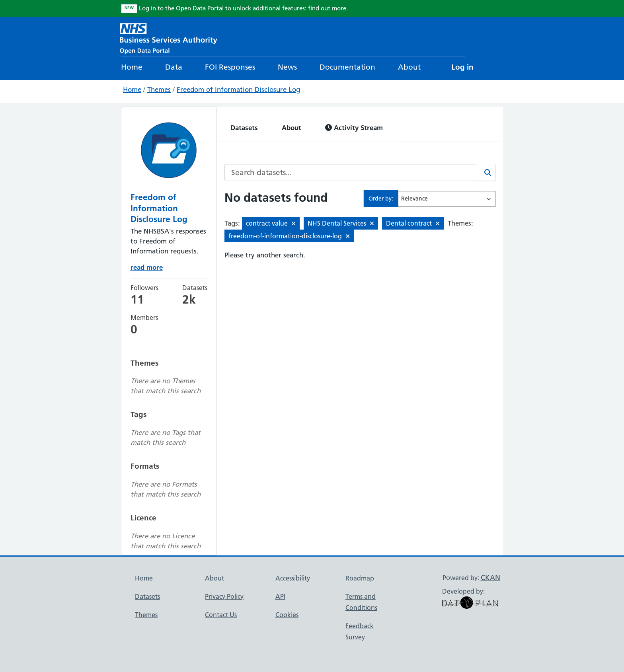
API (280, 596)
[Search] (486, 172)
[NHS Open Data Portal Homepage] (169, 38)
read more (147, 267)
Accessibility (293, 578)
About (409, 67)
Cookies (287, 615)
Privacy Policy (224, 596)
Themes (159, 90)
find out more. (328, 8)
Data (174, 67)
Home (132, 67)
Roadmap (360, 578)
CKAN (490, 578)
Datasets (244, 128)
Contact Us (221, 615)
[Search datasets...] (351, 172)
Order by (380, 199)
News (287, 67)
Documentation (347, 67)
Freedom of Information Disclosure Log (238, 90)
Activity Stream (354, 128)
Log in (462, 67)
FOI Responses (230, 67)
